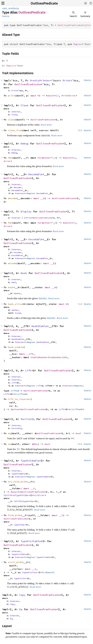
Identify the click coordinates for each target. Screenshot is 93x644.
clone (11, 120)
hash (11, 287)
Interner (16, 112)
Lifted (15, 391)
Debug (25, 144)
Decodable (35, 174)
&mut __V (31, 569)
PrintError (69, 96)
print (11, 96)
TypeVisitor (30, 572)
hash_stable (16, 347)
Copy (22, 595)
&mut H (63, 304)
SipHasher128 (57, 357)
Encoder (18, 252)
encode (12, 263)
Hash (24, 273)
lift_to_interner (19, 399)
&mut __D (39, 198)
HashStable (39, 326)
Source (6, 16)
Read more (46, 125)
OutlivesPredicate (44, 3)
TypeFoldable (30, 461)
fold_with (14, 515)
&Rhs (35, 444)
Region (78, 44)
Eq (21, 609)
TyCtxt (87, 25)
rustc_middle (9, 8)
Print (66, 80)
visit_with (15, 562)
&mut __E (49, 263)
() (57, 96)
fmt (10, 158)
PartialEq (28, 419)
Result (50, 96)
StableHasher (39, 357)
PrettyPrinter (40, 80)
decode (12, 198)
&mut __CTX (26, 354)
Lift (28, 370)
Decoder (18, 187)
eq (9, 433)
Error (7, 161)
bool (79, 433)
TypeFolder (20, 525)
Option (15, 409)
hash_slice (15, 304)
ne (9, 444)
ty (18, 8)
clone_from (15, 130)
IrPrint (28, 218)
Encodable (35, 239)
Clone (25, 105)
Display (26, 211)
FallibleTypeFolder (16, 495)
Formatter (44, 158)
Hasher (17, 293)
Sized (18, 313)
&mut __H (50, 287)
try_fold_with (17, 482)
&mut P (35, 96)
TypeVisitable (31, 541)
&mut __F (29, 488)
